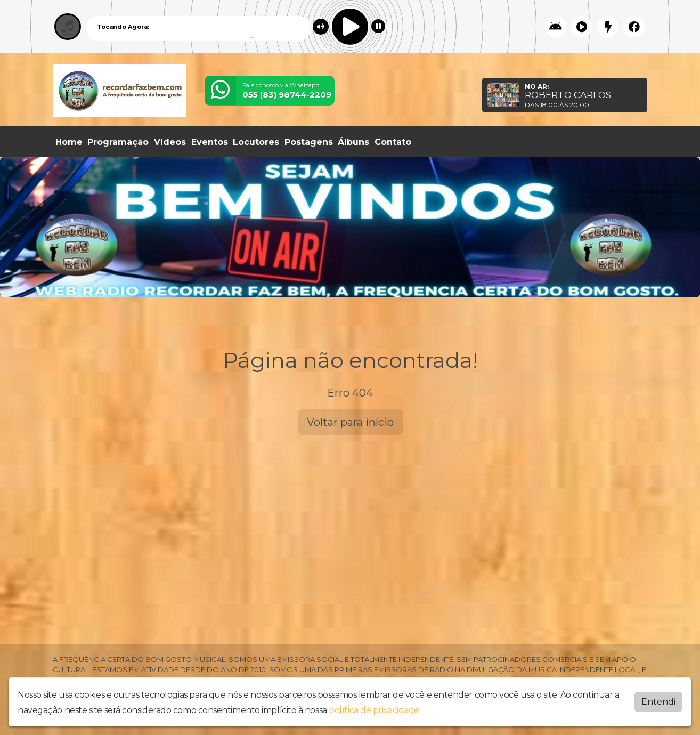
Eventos (210, 142)
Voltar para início (350, 422)
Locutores (256, 142)
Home (69, 142)
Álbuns (353, 142)
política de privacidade (374, 708)
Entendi (658, 700)
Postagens (309, 142)
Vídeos (170, 142)
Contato (393, 142)
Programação (118, 142)
